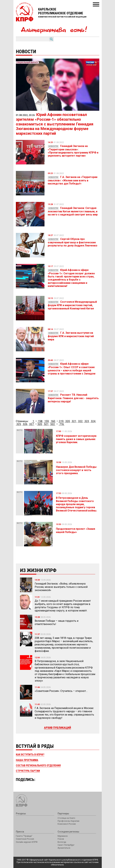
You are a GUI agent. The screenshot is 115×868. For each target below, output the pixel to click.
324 (93, 421)
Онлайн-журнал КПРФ (27, 842)
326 (25, 424)
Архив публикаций (57, 728)
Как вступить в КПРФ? (30, 755)
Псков (61, 839)
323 (87, 421)
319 (61, 421)
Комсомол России (67, 824)
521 (46, 424)
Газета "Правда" (24, 836)
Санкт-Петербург (66, 845)
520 (40, 424)
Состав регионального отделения (38, 765)
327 (31, 424)
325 (19, 424)
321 (74, 421)
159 (47, 421)
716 (62, 424)
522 (53, 424)
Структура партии (28, 771)
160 (53, 421)
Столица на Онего (66, 818)
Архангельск (64, 848)
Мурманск (63, 836)
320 (68, 421)
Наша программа (27, 760)
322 (80, 421)
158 (40, 421)
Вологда (62, 842)
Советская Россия (25, 839)
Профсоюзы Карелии (68, 821)
